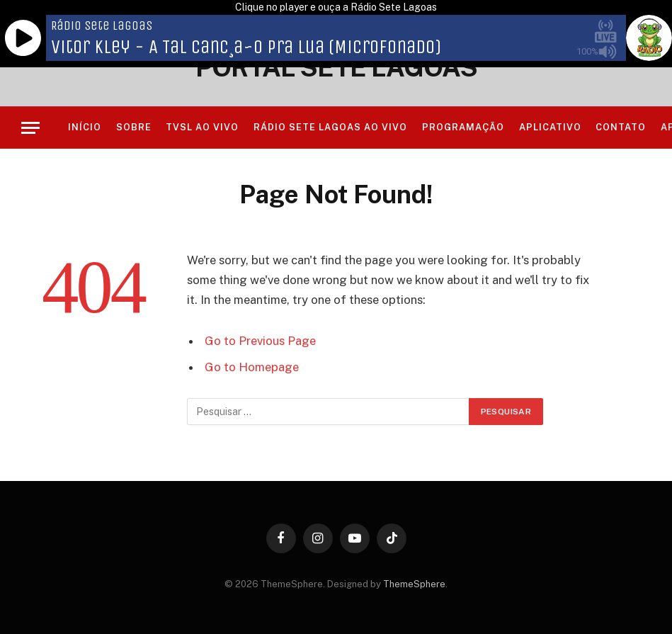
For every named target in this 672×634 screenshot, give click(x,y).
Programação (463, 127)
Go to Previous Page (260, 341)
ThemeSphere (414, 584)
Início (85, 127)
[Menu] (30, 128)
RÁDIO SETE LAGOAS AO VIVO (331, 127)
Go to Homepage (252, 367)
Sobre (134, 127)
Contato (621, 127)
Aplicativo (550, 127)
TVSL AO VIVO (202, 127)
